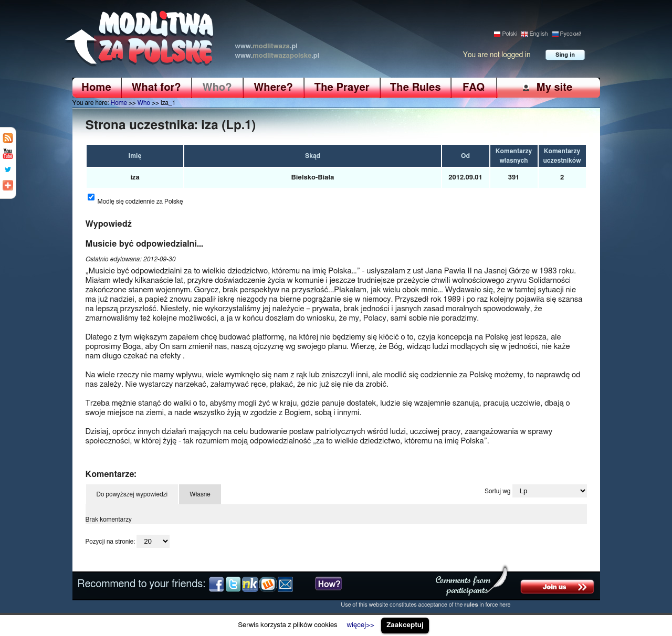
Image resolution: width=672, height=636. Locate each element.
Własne (200, 494)
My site (554, 87)
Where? (273, 88)
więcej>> (360, 625)
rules (471, 605)
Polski (510, 34)
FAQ (474, 88)
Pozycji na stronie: (111, 542)
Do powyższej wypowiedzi (132, 494)
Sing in (565, 55)
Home (96, 88)
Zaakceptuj (405, 625)
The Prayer (342, 88)
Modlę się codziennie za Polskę (140, 202)
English (538, 34)
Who (144, 103)
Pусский (571, 34)
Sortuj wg (497, 491)
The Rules (415, 88)
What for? (156, 88)
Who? (217, 88)
